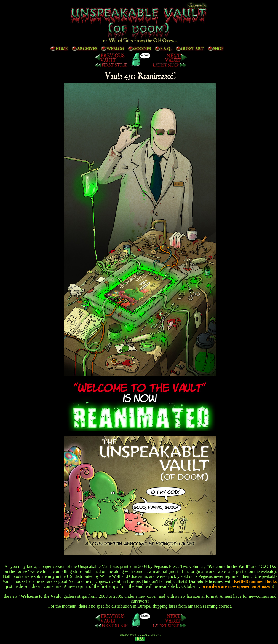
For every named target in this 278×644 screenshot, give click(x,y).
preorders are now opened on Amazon (237, 586)
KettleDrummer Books (255, 581)
